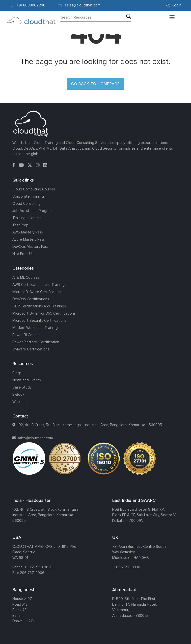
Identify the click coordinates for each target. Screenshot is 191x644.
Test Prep (20, 225)
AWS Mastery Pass (28, 232)
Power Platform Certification (36, 342)
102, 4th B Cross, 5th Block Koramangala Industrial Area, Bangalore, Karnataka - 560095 (90, 425)
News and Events (27, 380)
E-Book (18, 394)
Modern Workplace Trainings (36, 328)
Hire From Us (23, 254)
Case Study (22, 387)
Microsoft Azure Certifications (37, 292)
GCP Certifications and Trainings (39, 306)
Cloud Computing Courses (34, 189)
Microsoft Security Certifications (39, 321)
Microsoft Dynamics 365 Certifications (44, 313)
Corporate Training (28, 196)
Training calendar (27, 218)
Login (174, 5)
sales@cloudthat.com (35, 438)
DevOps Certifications (31, 299)
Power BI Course (26, 335)
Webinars (20, 402)
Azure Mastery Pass (29, 239)
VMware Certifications (31, 349)
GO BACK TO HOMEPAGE (95, 84)
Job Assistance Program (32, 211)
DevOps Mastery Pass (30, 247)
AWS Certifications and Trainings (39, 285)
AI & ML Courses (26, 277)
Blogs (17, 373)
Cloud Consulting (27, 204)
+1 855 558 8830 (39, 567)
